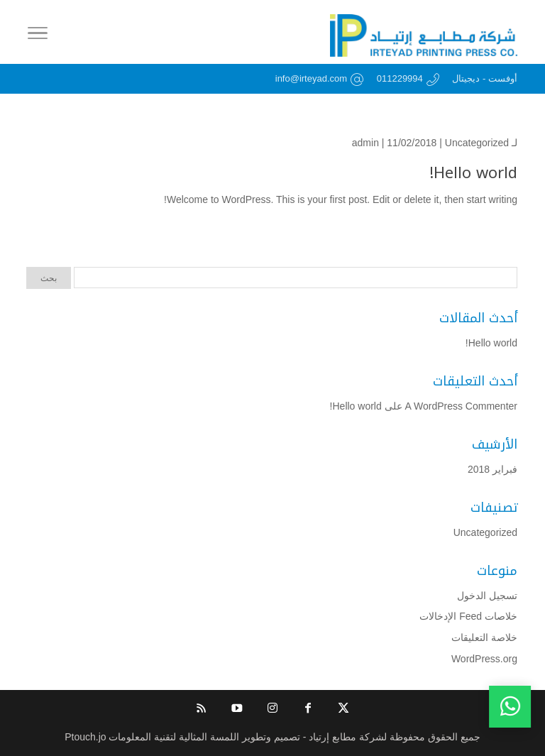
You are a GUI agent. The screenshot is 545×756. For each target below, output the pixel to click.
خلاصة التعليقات (484, 637)
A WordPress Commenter (461, 406)
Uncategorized (477, 143)
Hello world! (473, 173)
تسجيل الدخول (487, 596)
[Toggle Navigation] (38, 35)
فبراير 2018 (492, 469)
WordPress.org (484, 659)
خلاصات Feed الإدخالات (468, 616)
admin (365, 143)
